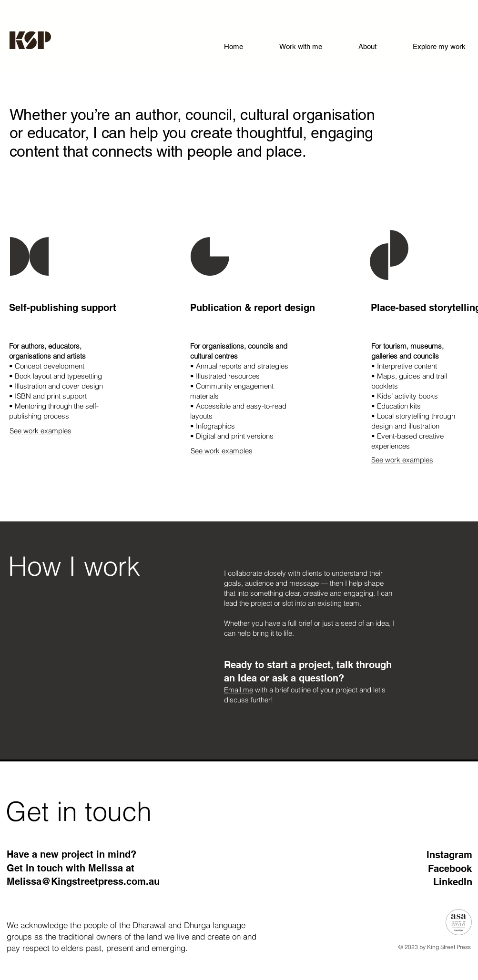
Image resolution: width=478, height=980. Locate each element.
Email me (239, 690)
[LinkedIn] (438, 882)
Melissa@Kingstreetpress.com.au (83, 881)
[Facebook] (438, 868)
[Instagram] (438, 855)
